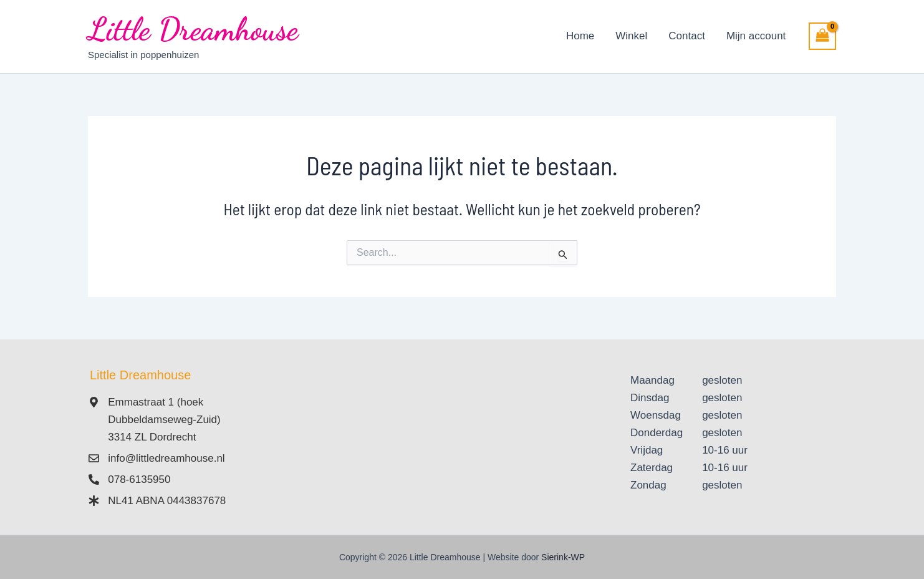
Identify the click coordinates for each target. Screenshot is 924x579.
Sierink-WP (563, 557)
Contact (687, 36)
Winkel (631, 36)
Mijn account (756, 36)
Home (580, 36)
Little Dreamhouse (193, 29)
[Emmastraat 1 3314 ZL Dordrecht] (462, 441)
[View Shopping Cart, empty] (822, 36)
